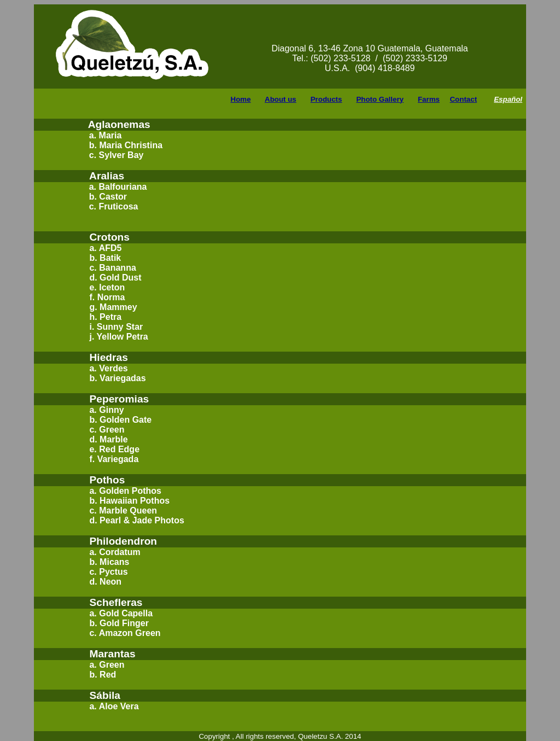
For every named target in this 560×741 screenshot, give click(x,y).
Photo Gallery (380, 99)
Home (241, 99)
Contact (463, 99)
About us (281, 99)
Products (326, 99)
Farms (429, 99)
